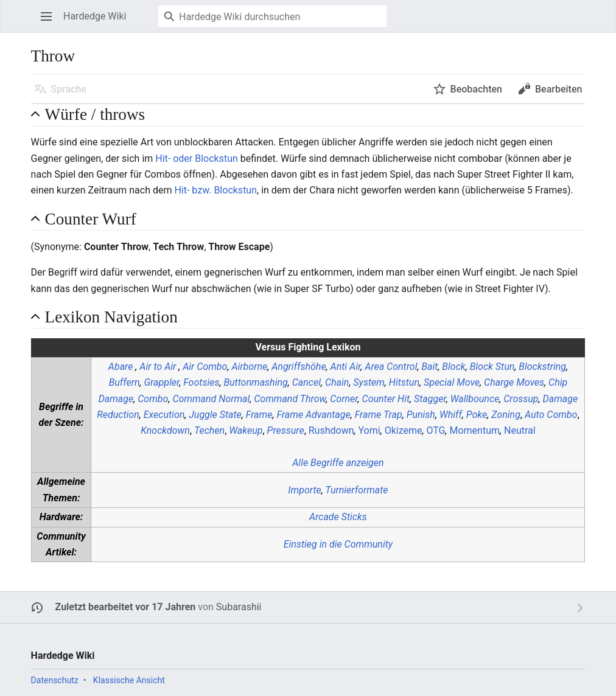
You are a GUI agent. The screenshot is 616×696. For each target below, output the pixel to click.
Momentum (474, 430)
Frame (259, 415)
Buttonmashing (255, 382)
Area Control (391, 367)
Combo (153, 399)
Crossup (521, 399)
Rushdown (331, 430)
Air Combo (205, 367)
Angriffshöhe (299, 367)
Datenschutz (55, 680)
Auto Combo (551, 415)
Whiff (451, 415)
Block (453, 367)
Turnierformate (356, 490)
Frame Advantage (313, 415)
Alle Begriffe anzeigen (338, 463)
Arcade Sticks (338, 517)
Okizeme (404, 430)
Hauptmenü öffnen (50, 22)
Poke (477, 415)
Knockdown (165, 430)
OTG (436, 430)
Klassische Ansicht (129, 680)
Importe (304, 490)
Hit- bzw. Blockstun (215, 190)
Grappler (162, 382)
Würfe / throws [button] (95, 114)
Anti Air (346, 367)
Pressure (286, 430)
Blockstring (542, 367)
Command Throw (290, 399)
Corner (344, 399)
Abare (121, 367)
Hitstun (404, 382)
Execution (164, 415)
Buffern (124, 382)
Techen (209, 430)
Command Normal (211, 399)
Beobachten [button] (476, 89)
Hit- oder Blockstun (197, 158)
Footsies (201, 382)
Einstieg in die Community (338, 544)
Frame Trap (379, 415)
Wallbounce (475, 399)
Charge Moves (514, 382)
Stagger (430, 399)
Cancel (306, 382)
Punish (421, 415)
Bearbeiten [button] (558, 89)
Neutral (520, 430)
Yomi (369, 430)
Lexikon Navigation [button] (111, 317)
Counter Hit (386, 399)
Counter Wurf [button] (91, 219)
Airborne (249, 367)
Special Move (452, 382)
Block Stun (492, 367)
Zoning (506, 415)
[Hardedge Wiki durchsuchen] (272, 16)
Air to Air (158, 367)
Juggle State (215, 415)
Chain (337, 382)
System (369, 382)
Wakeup (246, 430)
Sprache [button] (69, 89)
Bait (429, 367)
